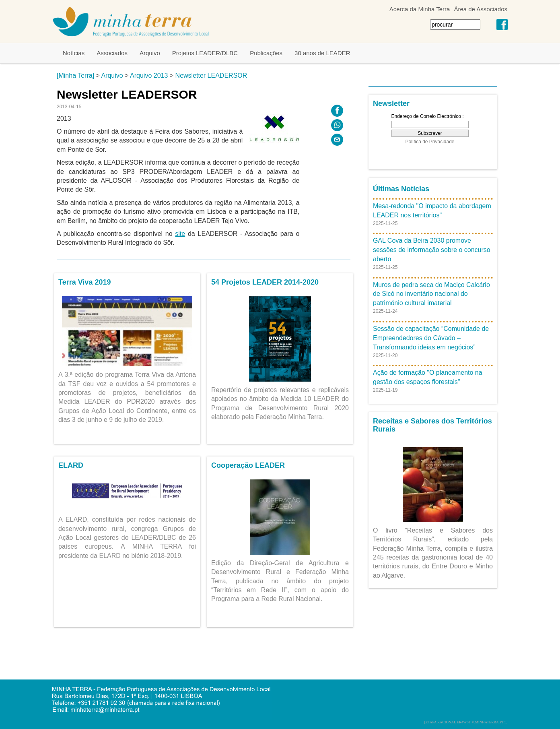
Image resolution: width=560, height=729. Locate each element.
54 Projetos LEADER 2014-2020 (265, 282)
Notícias (74, 53)
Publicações (266, 53)
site (180, 234)
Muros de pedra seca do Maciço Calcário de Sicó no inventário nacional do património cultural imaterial (431, 294)
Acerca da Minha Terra (420, 9)
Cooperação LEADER (248, 465)
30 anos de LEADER (322, 53)
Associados (112, 53)
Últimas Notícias (401, 189)
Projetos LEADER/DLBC (205, 53)
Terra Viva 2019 (84, 282)
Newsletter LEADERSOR (211, 75)
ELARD (71, 465)
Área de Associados (481, 9)
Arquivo (150, 53)
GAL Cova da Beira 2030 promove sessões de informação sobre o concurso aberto (432, 250)
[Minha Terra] (75, 75)
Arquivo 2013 (149, 75)
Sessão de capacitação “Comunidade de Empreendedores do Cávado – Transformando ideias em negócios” (431, 338)
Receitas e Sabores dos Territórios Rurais (432, 425)
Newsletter (391, 103)
